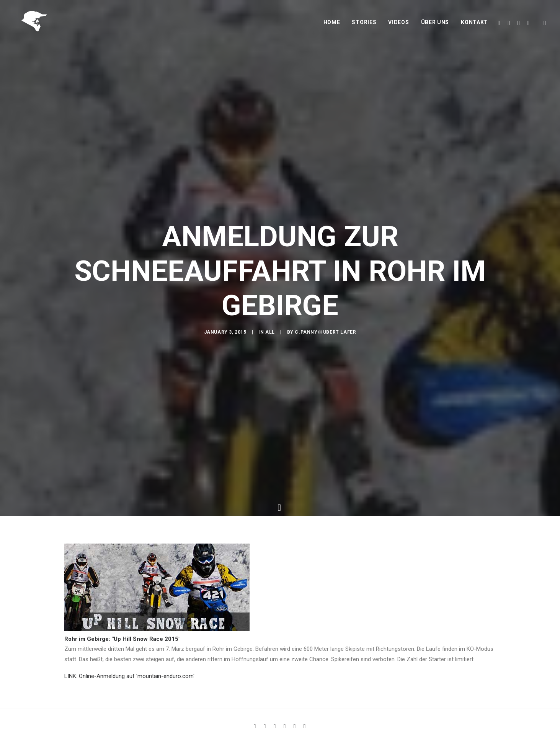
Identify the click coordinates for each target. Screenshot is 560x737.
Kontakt (474, 26)
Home (332, 26)
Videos (398, 26)
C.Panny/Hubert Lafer (325, 335)
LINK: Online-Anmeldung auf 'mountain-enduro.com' (129, 671)
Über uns (435, 26)
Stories (364, 26)
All (270, 335)
